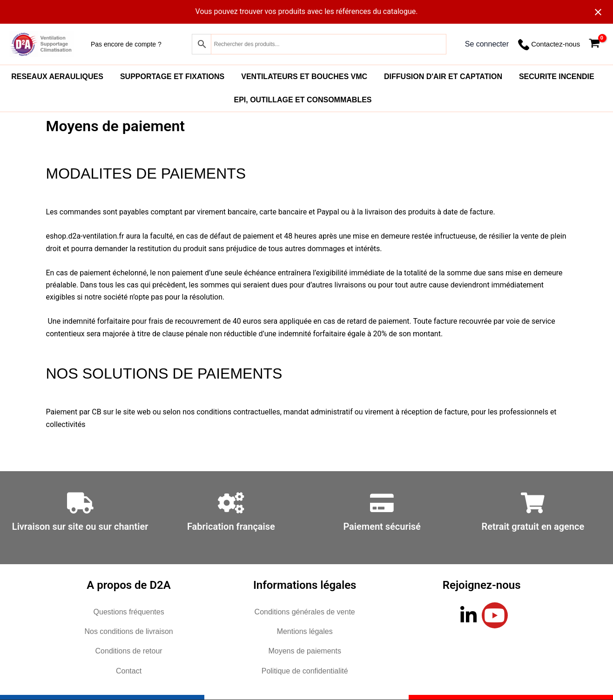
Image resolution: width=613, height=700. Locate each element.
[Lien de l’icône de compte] (487, 44)
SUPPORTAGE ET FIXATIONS (172, 77)
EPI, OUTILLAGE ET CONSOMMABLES (303, 100)
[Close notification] (598, 12)
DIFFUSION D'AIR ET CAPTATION (443, 77)
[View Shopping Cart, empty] (594, 44)
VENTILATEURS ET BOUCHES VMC (304, 77)
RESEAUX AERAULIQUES (57, 77)
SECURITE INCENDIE (557, 77)
